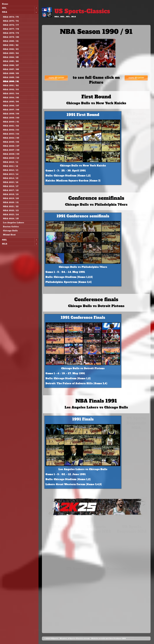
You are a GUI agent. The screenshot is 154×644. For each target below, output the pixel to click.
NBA (5, 12)
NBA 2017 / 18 (11, 190)
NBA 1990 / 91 (11, 81)
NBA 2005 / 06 (11, 142)
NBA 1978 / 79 (11, 33)
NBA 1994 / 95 (11, 98)
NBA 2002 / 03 (11, 130)
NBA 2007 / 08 (11, 150)
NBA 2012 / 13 (11, 170)
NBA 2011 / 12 (11, 166)
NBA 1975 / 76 (11, 21)
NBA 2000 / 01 (11, 122)
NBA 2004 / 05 (11, 138)
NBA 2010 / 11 (11, 162)
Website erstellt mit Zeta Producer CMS (108, 638)
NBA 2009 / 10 (11, 158)
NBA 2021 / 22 (11, 206)
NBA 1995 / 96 (11, 102)
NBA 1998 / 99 (11, 114)
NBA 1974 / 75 (11, 17)
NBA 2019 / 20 (11, 198)
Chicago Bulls (10, 231)
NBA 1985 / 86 (11, 61)
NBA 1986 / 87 (11, 65)
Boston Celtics (11, 227)
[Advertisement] (136, 157)
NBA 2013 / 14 (11, 174)
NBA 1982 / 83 (11, 49)
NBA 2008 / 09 (11, 154)
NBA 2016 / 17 (11, 186)
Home (5, 4)
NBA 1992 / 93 (11, 89)
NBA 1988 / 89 (11, 73)
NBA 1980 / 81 (11, 41)
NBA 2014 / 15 (11, 178)
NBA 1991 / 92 (11, 85)
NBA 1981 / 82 (11, 45)
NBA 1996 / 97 (11, 106)
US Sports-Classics (82, 11)
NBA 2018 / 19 (11, 194)
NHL (4, 240)
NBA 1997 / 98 (11, 110)
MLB (5, 244)
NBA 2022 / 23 (11, 210)
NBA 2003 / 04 (11, 134)
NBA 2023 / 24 (11, 215)
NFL (4, 8)
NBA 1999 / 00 (11, 118)
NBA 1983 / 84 (11, 53)
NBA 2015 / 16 (11, 182)
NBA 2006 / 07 (11, 146)
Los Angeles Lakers (14, 223)
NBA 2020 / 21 (11, 202)
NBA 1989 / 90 (11, 77)
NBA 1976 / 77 (11, 25)
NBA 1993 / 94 (11, 94)
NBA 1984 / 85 (11, 57)
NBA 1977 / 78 (11, 29)
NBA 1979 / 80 (11, 37)
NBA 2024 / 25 (11, 219)
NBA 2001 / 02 (11, 126)
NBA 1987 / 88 (11, 69)
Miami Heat (9, 235)
